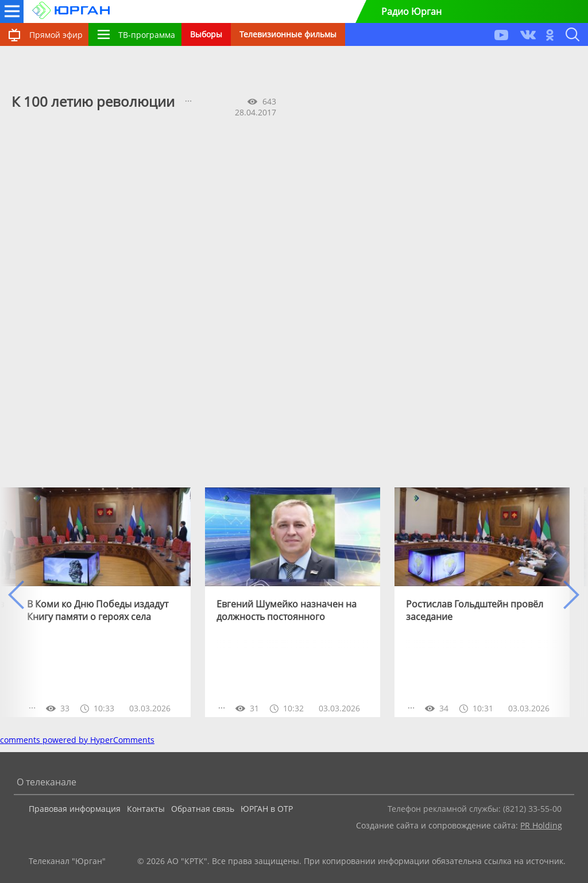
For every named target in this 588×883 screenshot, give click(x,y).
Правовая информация (75, 809)
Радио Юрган (411, 11)
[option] (103, 602)
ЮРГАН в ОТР (267, 809)
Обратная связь (203, 809)
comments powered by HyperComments (77, 740)
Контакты (146, 809)
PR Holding (541, 825)
